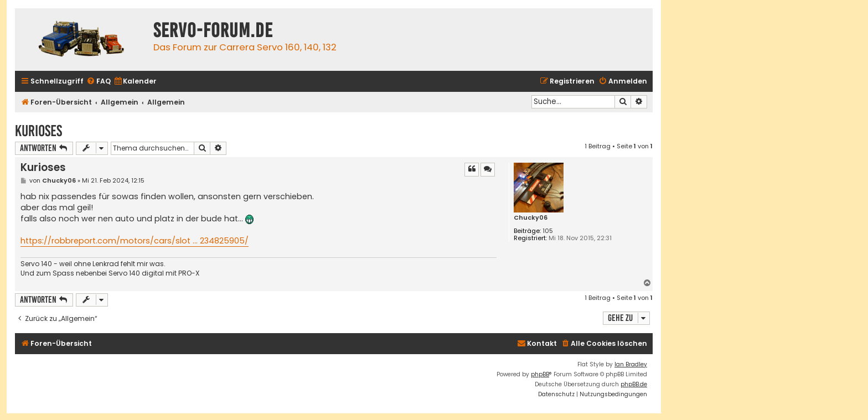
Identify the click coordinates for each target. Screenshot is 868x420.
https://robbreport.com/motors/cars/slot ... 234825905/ (135, 241)
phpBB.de (634, 384)
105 (548, 231)
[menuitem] (99, 82)
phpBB (540, 374)
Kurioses (38, 131)
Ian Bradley (631, 364)
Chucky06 (531, 218)
